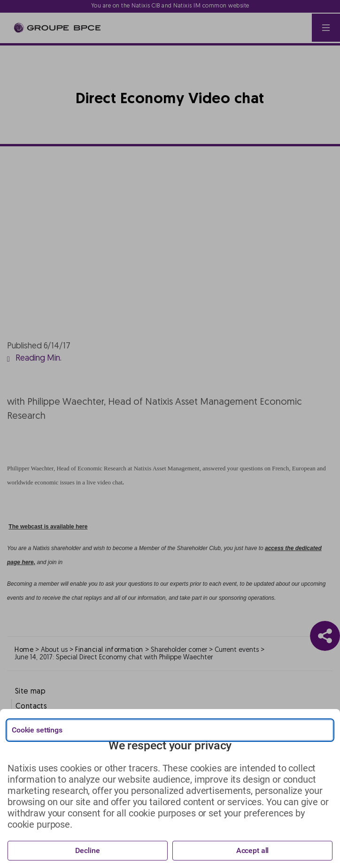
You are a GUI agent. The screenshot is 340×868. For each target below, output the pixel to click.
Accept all (253, 850)
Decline (87, 850)
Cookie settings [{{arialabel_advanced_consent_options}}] (37, 730)
